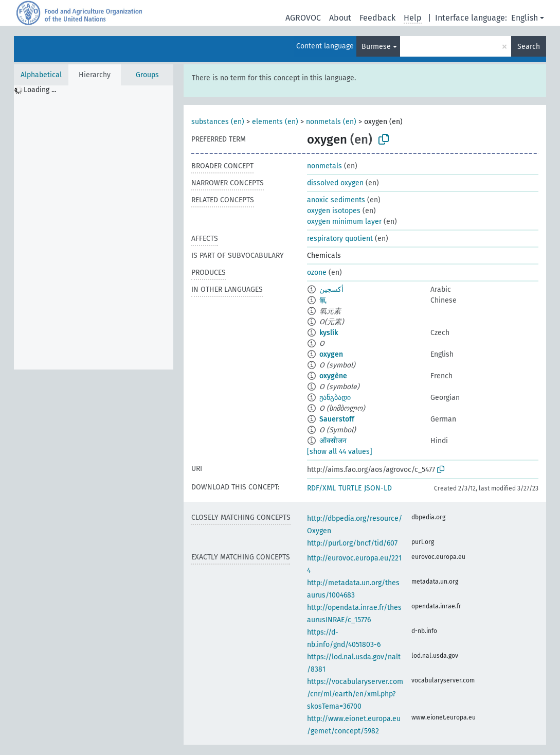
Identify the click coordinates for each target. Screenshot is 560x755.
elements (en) (275, 122)
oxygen (331, 354)
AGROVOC (303, 18)
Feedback (377, 18)
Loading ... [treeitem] (40, 90)
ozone (317, 273)
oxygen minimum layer (344, 222)
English (525, 18)
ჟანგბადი (335, 398)
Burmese (376, 47)
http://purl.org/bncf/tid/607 (352, 543)
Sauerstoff (337, 419)
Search (529, 47)
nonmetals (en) (331, 122)
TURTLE (350, 488)
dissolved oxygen (335, 183)
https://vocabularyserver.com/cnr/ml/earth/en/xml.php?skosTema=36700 (355, 694)
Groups (147, 75)
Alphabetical (41, 75)
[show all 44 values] (340, 452)
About (340, 18)
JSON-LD (378, 488)
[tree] (94, 227)
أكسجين (331, 289)
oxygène (333, 376)
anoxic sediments (336, 200)
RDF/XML (321, 488)
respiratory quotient (340, 239)
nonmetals (324, 166)
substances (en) (218, 122)
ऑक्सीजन (333, 441)
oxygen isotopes (334, 211)
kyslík (329, 333)
